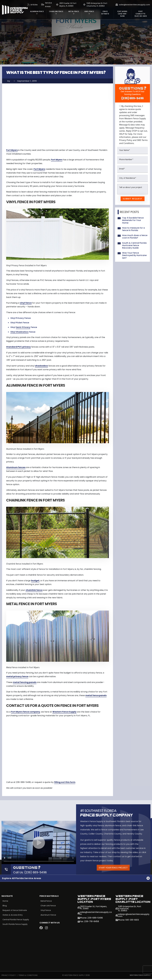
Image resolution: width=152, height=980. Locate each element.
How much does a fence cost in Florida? (135, 237)
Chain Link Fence (48, 907)
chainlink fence (34, 590)
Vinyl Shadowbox (19, 332)
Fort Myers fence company (26, 712)
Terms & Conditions (28, 976)
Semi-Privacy (23, 327)
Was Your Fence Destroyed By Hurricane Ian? (134, 255)
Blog (5, 907)
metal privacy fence (17, 676)
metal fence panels (96, 695)
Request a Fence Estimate (15, 911)
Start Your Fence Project (113, 868)
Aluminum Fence (48, 916)
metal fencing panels (25, 682)
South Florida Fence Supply (15, 925)
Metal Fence (46, 902)
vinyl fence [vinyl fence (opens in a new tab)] (26, 303)
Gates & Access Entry (13, 916)
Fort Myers (12, 150)
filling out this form (65, 782)
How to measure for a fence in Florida (133, 229)
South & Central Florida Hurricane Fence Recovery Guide (134, 245)
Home (5, 902)
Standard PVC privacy (18, 347)
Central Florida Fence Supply (16, 921)
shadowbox (41, 366)
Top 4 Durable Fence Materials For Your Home (133, 220)
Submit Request (132, 199)
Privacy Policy (9, 976)
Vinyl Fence (46, 911)
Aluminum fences (16, 467)
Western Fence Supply (64, 712)
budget (35, 581)
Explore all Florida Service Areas (22, 879)
